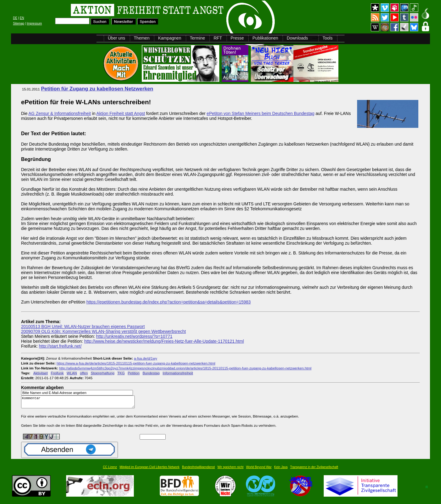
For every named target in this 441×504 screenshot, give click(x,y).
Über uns (117, 38)
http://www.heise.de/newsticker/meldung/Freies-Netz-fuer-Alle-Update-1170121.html (164, 341)
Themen (142, 38)
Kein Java (281, 470)
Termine (198, 38)
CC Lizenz (110, 470)
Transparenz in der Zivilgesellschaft (314, 470)
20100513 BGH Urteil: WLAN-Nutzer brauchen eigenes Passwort (83, 326)
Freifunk (57, 373)
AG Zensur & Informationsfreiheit (60, 113)
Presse (237, 38)
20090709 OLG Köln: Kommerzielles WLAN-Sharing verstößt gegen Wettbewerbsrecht (104, 331)
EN (22, 18)
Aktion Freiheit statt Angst (121, 113)
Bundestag (151, 373)
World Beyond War (259, 470)
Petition (134, 373)
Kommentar (80, 403)
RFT (218, 38)
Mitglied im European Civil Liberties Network (149, 470)
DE (15, 18)
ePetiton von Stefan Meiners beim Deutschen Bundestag (261, 113)
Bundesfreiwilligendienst (198, 470)
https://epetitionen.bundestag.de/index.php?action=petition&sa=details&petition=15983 (169, 302)
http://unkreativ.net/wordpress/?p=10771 (134, 336)
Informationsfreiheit (178, 373)
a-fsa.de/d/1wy (145, 358)
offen (84, 373)
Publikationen (265, 38)
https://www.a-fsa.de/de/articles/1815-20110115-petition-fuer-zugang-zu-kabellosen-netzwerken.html (136, 363)
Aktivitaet (41, 373)
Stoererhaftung (102, 373)
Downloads (297, 38)
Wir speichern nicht (230, 470)
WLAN (72, 373)
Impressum (34, 23)
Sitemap (19, 23)
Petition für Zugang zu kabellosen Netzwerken (97, 89)
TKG (121, 373)
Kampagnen (170, 38)
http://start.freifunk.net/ (60, 346)
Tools (328, 38)
